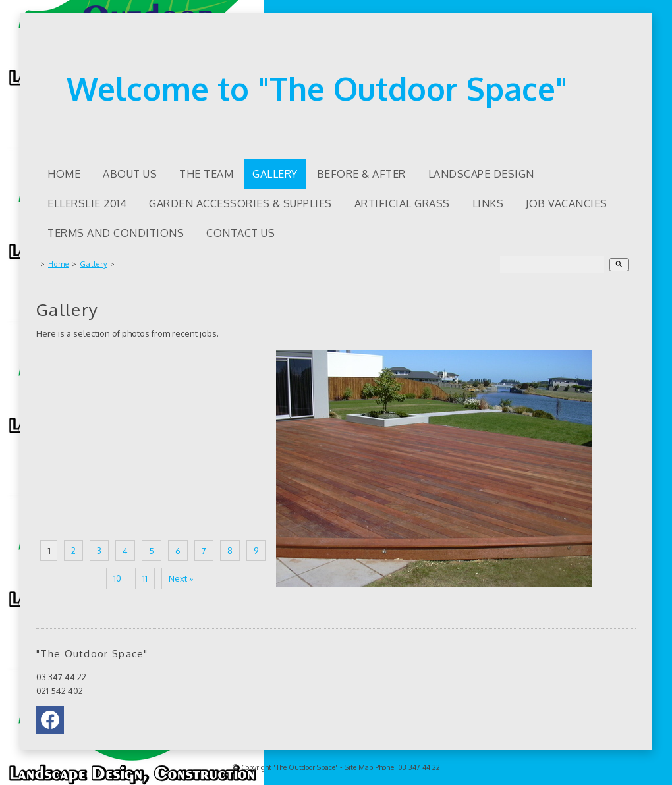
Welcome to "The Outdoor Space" (317, 88)
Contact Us (240, 233)
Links (488, 203)
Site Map (359, 767)
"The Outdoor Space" (306, 767)
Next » (181, 578)
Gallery (275, 174)
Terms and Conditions (116, 233)
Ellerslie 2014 (87, 203)
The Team (206, 174)
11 (145, 578)
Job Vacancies (567, 203)
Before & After (361, 174)
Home (64, 174)
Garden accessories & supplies (240, 203)
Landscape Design (481, 174)
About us (130, 174)
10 (117, 578)
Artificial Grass (402, 203)
